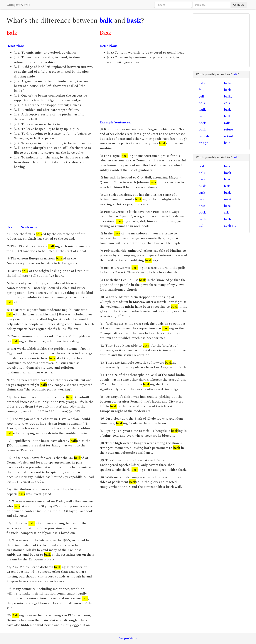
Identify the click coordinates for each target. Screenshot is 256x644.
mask (228, 199)
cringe (203, 143)
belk (202, 103)
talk (227, 123)
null (202, 226)
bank (202, 129)
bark (227, 110)
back (202, 123)
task (202, 166)
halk (202, 83)
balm (228, 83)
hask (202, 179)
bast (227, 179)
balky (228, 96)
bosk (228, 173)
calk (227, 103)
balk (106, 21)
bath (227, 219)
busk (202, 186)
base (227, 206)
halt (227, 143)
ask (226, 212)
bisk (227, 166)
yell (201, 96)
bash (202, 199)
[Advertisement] (50, 197)
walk (202, 110)
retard (229, 136)
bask (134, 21)
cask (202, 193)
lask (227, 186)
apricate (230, 226)
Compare (239, 5)
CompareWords (18, 5)
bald (202, 116)
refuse (228, 129)
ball (227, 116)
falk (202, 90)
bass (202, 206)
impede (204, 136)
